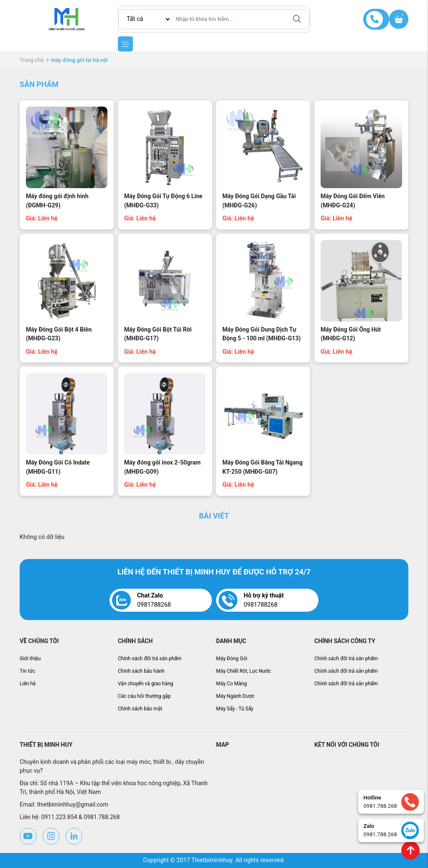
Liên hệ (28, 684)
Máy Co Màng (232, 684)
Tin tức (27, 671)
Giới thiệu (30, 659)
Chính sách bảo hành (141, 671)
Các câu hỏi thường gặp (144, 696)
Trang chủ (32, 60)
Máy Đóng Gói (232, 659)
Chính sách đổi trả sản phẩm (150, 659)
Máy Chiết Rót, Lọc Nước (243, 671)
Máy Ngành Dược (235, 696)
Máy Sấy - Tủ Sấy (235, 709)
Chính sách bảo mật (140, 709)
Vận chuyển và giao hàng (145, 684)
